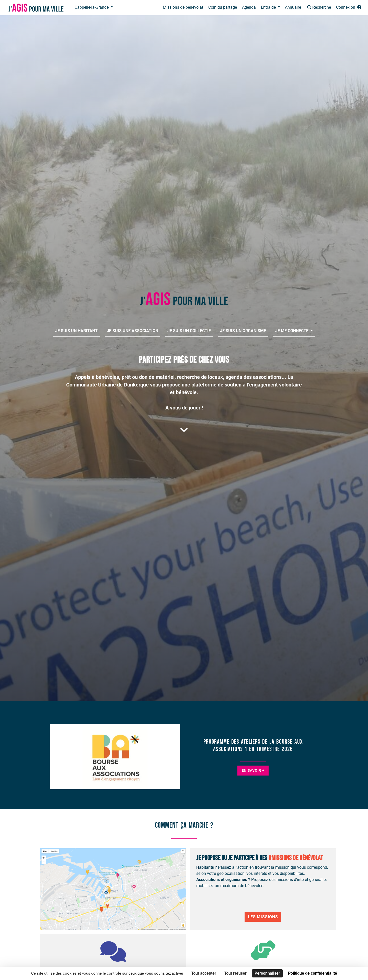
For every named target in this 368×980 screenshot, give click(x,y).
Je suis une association (133, 331)
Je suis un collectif (189, 331)
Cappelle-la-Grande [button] (92, 7)
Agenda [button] (249, 7)
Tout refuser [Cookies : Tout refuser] (235, 973)
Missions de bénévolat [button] (183, 7)
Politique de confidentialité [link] (313, 973)
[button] (319, 8)
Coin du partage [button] (223, 7)
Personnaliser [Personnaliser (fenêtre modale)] (267, 973)
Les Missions (263, 917)
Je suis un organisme (243, 331)
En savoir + (253, 770)
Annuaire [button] (293, 7)
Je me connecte (292, 331)
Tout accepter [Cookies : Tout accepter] (204, 973)
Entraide (269, 7)
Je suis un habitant (76, 331)
